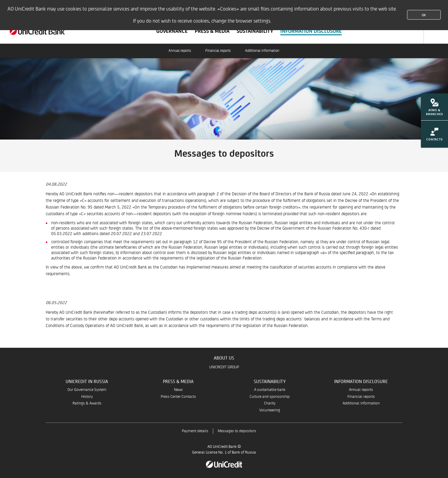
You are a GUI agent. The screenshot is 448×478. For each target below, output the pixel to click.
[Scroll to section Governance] (172, 31)
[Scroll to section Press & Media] (212, 31)
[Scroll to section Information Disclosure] (311, 31)
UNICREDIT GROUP (224, 367)
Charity (270, 403)
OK (424, 15)
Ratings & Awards (87, 403)
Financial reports (218, 51)
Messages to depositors (237, 431)
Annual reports (180, 51)
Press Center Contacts (178, 397)
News (178, 390)
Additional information (262, 51)
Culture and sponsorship (270, 397)
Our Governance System (87, 390)
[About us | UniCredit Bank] (37, 31)
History (87, 397)
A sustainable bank (270, 390)
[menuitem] (434, 109)
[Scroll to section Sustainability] (255, 31)
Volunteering (270, 410)
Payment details (195, 431)
